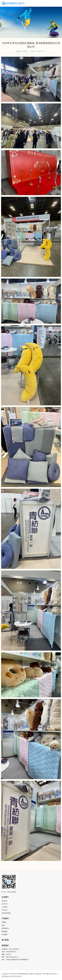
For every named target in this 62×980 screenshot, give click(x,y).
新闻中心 (25, 51)
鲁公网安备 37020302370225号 (12, 976)
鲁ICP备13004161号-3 (50, 974)
